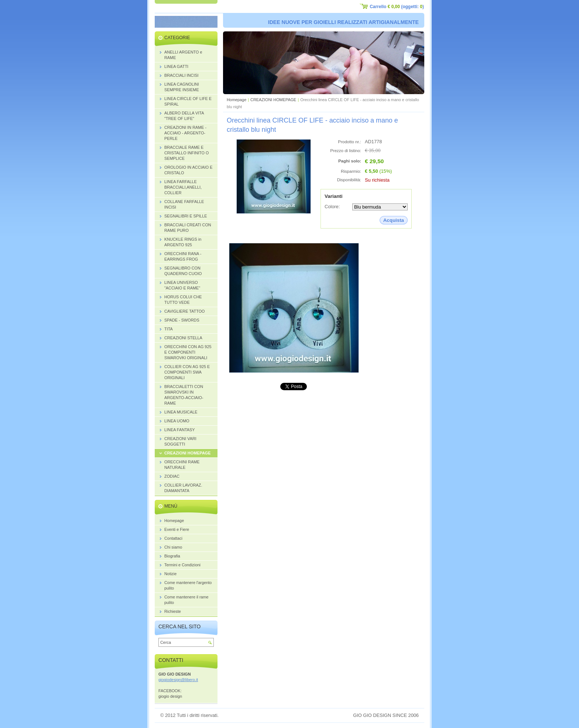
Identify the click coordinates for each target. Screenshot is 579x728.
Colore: (332, 207)
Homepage (237, 100)
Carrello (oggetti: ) (397, 7)
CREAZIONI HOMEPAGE (273, 100)
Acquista (394, 220)
